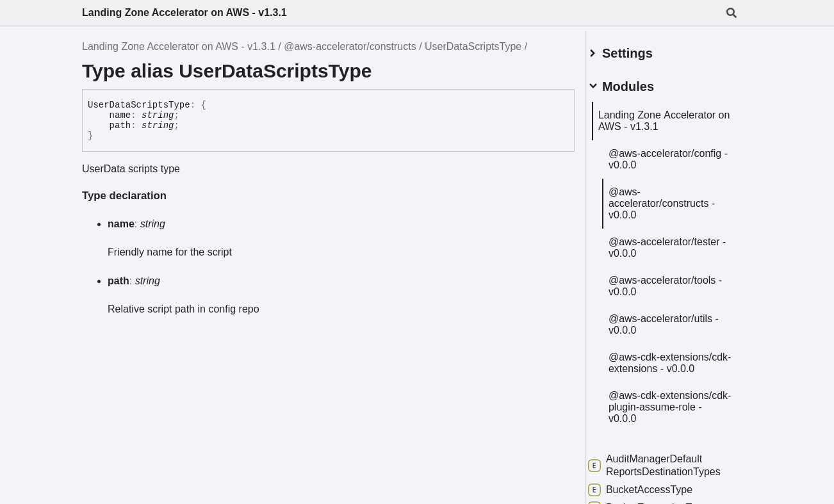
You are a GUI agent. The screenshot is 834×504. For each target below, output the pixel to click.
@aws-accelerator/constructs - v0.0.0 (676, 210)
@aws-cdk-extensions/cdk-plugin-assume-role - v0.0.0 (674, 437)
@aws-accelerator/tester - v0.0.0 (665, 260)
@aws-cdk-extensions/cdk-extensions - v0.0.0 (666, 387)
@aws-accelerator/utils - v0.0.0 (675, 343)
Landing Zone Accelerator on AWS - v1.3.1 (184, 12)
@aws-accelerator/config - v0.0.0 (666, 160)
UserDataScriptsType (473, 46)
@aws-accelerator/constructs (350, 46)
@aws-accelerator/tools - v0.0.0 (676, 305)
